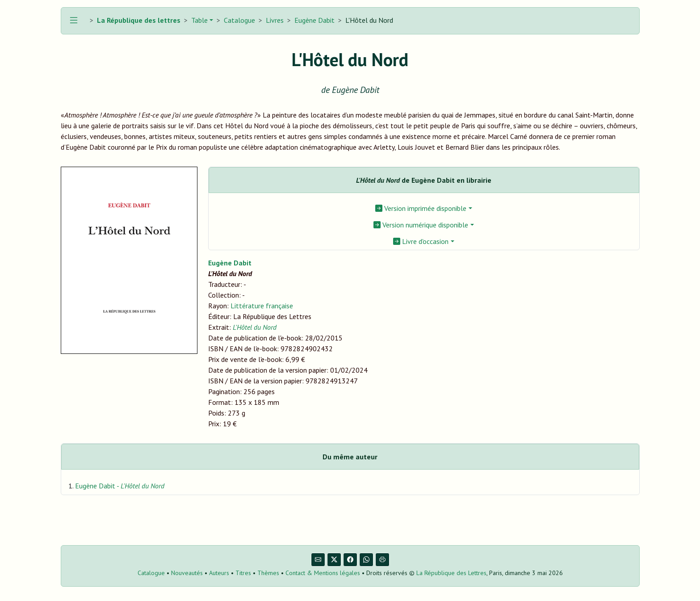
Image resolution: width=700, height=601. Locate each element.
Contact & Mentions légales (323, 573)
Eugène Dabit (314, 20)
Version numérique (421, 225)
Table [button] (199, 20)
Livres (275, 20)
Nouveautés (187, 573)
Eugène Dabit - (120, 486)
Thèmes (268, 573)
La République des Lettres (451, 573)
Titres (243, 573)
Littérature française (262, 306)
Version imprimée (421, 208)
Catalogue (239, 20)
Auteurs (219, 573)
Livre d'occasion (421, 241)
